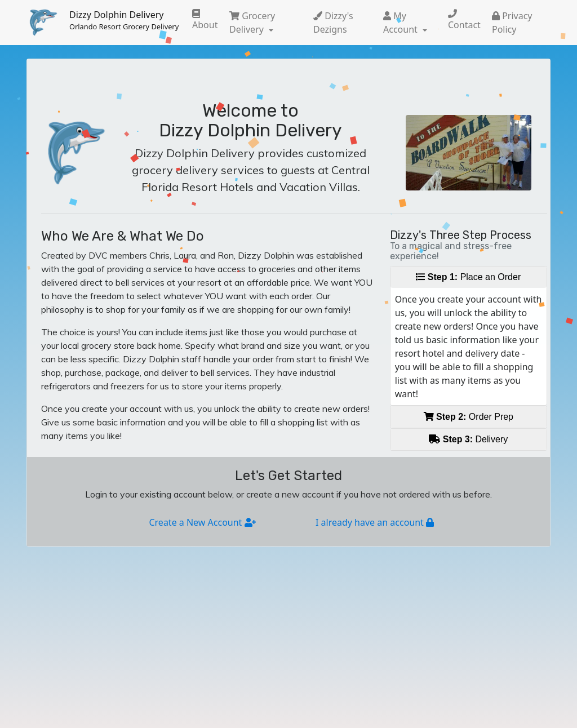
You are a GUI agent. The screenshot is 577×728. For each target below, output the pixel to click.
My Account (401, 23)
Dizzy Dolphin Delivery (124, 20)
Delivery (468, 439)
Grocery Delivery (252, 23)
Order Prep (469, 417)
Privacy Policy (512, 23)
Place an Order (468, 277)
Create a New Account (202, 522)
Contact (464, 20)
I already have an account (375, 522)
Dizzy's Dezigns (333, 23)
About (205, 20)
